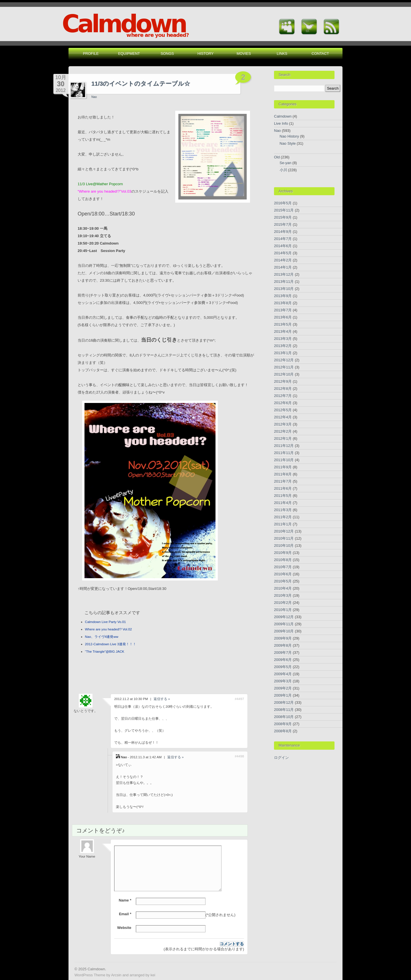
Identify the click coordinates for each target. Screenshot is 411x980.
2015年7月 (283, 224)
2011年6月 (283, 488)
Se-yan (286, 163)
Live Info (281, 123)
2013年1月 (283, 353)
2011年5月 (283, 496)
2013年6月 (283, 317)
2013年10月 (284, 289)
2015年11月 (284, 210)
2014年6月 (283, 246)
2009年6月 (283, 660)
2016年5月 (283, 203)
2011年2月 (283, 517)
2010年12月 (284, 531)
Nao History (289, 136)
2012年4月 (283, 417)
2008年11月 (284, 710)
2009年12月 (284, 617)
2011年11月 (284, 453)
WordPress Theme (90, 975)
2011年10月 (284, 460)
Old (277, 157)
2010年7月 (283, 567)
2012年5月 (283, 410)
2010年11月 (284, 538)
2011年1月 (283, 524)
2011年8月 (283, 474)
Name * (125, 900)
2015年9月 (283, 217)
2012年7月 (283, 396)
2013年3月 (283, 339)
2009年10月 (284, 631)
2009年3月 (283, 681)
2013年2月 (283, 346)
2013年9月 (283, 296)
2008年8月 (283, 731)
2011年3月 (283, 510)
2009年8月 (283, 645)
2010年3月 (283, 595)
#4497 (239, 699)
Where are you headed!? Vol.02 (108, 629)
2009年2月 (283, 688)
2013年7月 (283, 310)
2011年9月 (283, 467)
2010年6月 (283, 574)
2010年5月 (283, 581)
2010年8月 (283, 560)
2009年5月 (283, 667)
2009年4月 (283, 674)
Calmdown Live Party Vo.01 (106, 622)
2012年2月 (283, 431)
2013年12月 (284, 274)
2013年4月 (283, 331)
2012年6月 (283, 403)
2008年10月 (284, 717)
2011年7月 (283, 481)
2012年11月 (284, 367)
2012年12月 (284, 360)
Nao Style (288, 143)
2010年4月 (283, 588)
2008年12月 (284, 702)
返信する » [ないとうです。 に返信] (162, 699)
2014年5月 (283, 253)
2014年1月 (283, 267)
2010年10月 (284, 546)
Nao (94, 97)
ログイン (281, 758)
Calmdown (283, 116)
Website (124, 928)
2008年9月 (283, 724)
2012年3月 (283, 424)
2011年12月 (284, 446)
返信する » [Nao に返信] (176, 757)
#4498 (239, 756)
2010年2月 (283, 603)
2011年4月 (283, 503)
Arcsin (116, 975)
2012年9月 (283, 381)
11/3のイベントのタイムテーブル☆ (141, 83)
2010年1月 (283, 610)
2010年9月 (283, 553)
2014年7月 (283, 239)
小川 (283, 170)
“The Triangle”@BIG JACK (105, 651)
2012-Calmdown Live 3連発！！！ (111, 644)
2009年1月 (283, 695)
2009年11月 (284, 624)
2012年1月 (283, 438)
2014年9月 (283, 232)
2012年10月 (284, 374)
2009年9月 (283, 638)
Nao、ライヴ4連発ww (102, 637)
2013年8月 (283, 303)
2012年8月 (283, 389)
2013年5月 (283, 324)
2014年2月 (283, 260)
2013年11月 (284, 282)
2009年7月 (283, 653)
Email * (125, 914)
